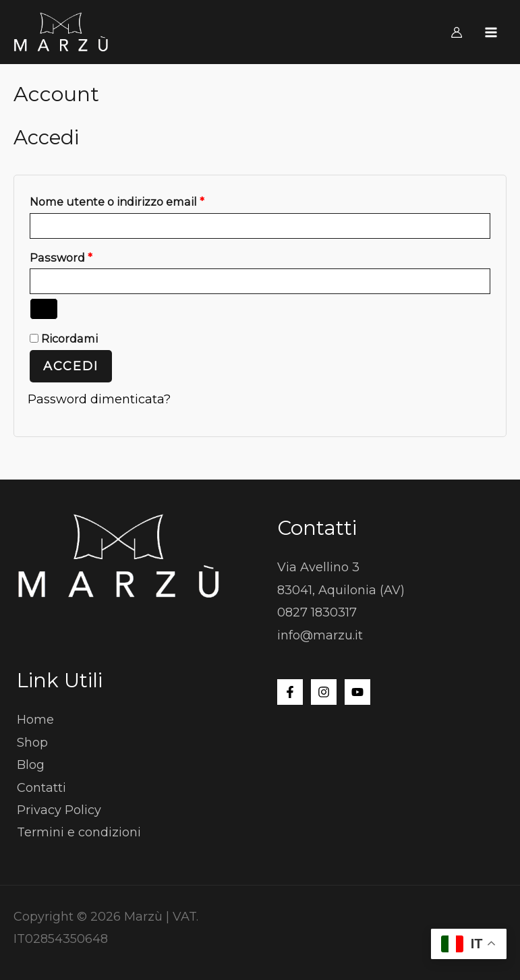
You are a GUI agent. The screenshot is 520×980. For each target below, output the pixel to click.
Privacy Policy (59, 810)
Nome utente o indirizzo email (142, 200)
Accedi (71, 366)
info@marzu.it (320, 635)
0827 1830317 (317, 612)
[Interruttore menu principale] (491, 32)
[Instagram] (324, 692)
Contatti (41, 788)
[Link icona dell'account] (457, 32)
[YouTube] (357, 692)
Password (86, 256)
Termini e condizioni (79, 832)
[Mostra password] (44, 309)
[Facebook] (290, 692)
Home (35, 720)
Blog (31, 765)
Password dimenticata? (99, 399)
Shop (32, 743)
